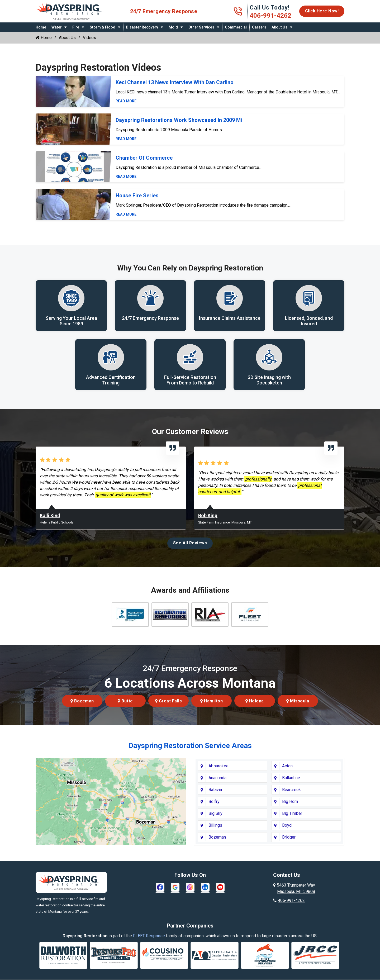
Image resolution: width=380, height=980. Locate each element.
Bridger (289, 837)
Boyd (287, 826)
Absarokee (218, 766)
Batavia (215, 790)
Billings (215, 826)
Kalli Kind (50, 516)
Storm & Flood (103, 27)
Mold (173, 27)
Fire (76, 27)
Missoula (298, 701)
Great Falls (169, 701)
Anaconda (217, 778)
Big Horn (290, 802)
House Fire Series (137, 196)
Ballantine (291, 778)
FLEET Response (149, 936)
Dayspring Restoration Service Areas (190, 746)
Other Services (201, 27)
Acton (287, 766)
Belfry (214, 802)
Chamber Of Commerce (144, 158)
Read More (126, 101)
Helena (255, 701)
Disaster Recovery (142, 27)
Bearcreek (291, 790)
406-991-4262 (270, 16)
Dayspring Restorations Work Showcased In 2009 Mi (179, 120)
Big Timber (292, 814)
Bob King (208, 516)
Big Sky (215, 814)
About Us (279, 27)
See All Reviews (190, 543)
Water (57, 27)
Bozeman (82, 701)
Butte (125, 701)
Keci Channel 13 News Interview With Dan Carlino (175, 82)
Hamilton (212, 701)
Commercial (236, 27)
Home (41, 27)
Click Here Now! (322, 11)
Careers (259, 27)
